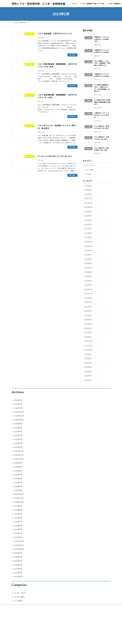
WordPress (49, 615)
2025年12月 (88, 199)
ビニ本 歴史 (89, 170)
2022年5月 (88, 372)
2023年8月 (88, 307)
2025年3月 (88, 233)
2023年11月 (88, 294)
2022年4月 (88, 376)
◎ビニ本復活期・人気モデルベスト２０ (55, 34)
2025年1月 (88, 238)
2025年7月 (88, 220)
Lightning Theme (60, 615)
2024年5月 (88, 268)
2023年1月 (88, 337)
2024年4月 (88, 272)
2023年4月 (88, 324)
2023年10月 (88, 298)
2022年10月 (88, 350)
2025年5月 (88, 229)
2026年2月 (88, 190)
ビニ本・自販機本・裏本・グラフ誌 (32, 606)
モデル (70, 606)
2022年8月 (88, 359)
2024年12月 (88, 242)
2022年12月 (88, 341)
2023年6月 (88, 315)
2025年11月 (88, 203)
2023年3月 (88, 328)
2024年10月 (88, 250)
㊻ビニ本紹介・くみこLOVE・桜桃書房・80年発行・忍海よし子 (102, 63)
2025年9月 (88, 212)
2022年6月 (88, 367)
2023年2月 (88, 333)
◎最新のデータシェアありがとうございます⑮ (102, 115)
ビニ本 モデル (90, 166)
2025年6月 (88, 225)
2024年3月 (88, 276)
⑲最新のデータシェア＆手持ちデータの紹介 (102, 39)
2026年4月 (88, 186)
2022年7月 (88, 363)
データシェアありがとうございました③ (55, 156)
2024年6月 (88, 263)
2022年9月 (88, 354)
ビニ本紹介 (88, 174)
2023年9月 (88, 302)
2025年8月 (88, 216)
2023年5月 (88, 320)
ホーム (16, 606)
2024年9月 (88, 255)
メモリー (79, 606)
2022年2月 (88, 380)
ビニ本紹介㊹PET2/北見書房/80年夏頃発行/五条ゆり (102, 102)
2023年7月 (88, 311)
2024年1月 (88, 285)
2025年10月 (88, 207)
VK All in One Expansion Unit (75, 615)
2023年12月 (88, 289)
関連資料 (88, 606)
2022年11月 (88, 346)
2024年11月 (88, 246)
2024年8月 (88, 259)
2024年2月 (88, 281)
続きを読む (72, 55)
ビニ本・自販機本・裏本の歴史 (55, 606)
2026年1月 (88, 194)
